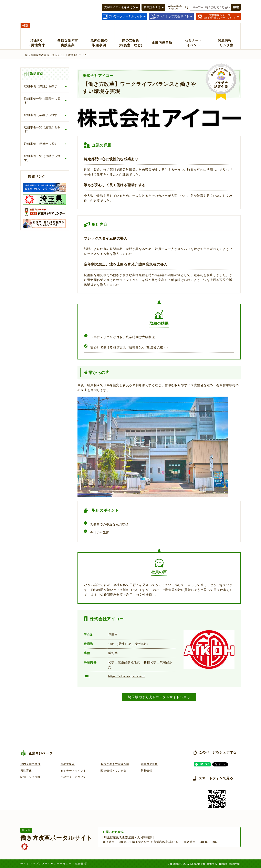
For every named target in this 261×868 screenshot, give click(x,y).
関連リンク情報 (30, 777)
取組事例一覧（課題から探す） (42, 101)
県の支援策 (68, 764)
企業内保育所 (149, 764)
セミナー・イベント (73, 771)
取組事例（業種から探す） (42, 115)
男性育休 (26, 771)
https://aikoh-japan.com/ (126, 676)
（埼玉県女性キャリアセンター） (220, 16)
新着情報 (146, 771)
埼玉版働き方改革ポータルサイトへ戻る (159, 697)
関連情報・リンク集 (113, 771)
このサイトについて (73, 777)
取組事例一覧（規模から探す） (42, 158)
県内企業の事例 (30, 764)
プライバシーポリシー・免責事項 (64, 864)
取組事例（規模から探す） (42, 144)
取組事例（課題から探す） (42, 86)
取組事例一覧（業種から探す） (42, 129)
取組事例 (37, 74)
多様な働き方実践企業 (115, 764)
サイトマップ (29, 864)
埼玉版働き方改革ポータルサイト (45, 55)
